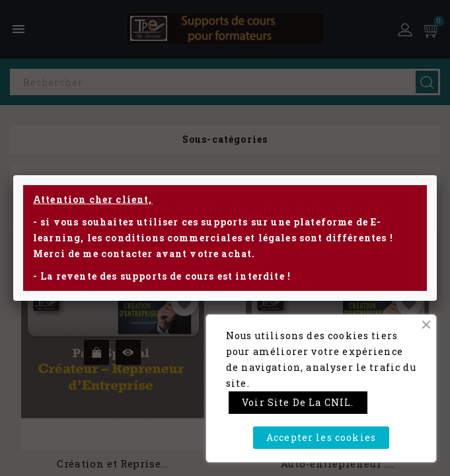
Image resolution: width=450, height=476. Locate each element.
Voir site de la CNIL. (298, 402)
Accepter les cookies (321, 437)
